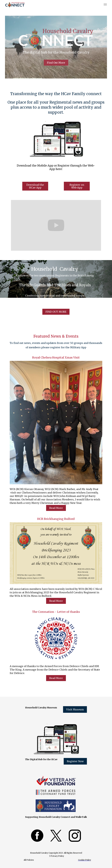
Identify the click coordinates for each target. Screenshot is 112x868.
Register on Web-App (77, 186)
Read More (56, 508)
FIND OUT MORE (56, 312)
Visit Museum (75, 709)
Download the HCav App (35, 186)
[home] (14, 5)
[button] (105, 5)
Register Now (75, 761)
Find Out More (56, 63)
